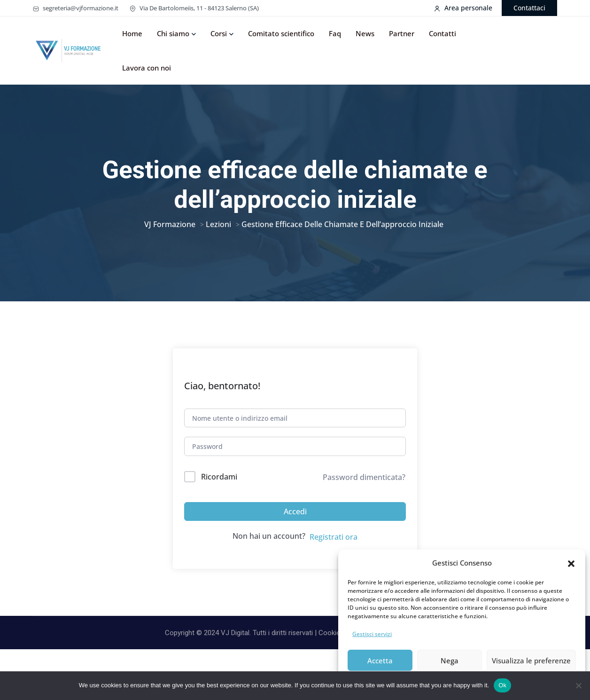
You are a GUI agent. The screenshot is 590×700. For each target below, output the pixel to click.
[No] (578, 685)
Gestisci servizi (372, 634)
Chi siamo (173, 33)
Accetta (380, 661)
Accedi (295, 526)
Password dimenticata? (364, 491)
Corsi (219, 33)
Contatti (442, 33)
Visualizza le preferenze (531, 661)
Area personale (463, 8)
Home (132, 33)
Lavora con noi (147, 68)
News (365, 33)
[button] (571, 563)
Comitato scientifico (281, 33)
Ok (502, 685)
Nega (450, 661)
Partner (402, 33)
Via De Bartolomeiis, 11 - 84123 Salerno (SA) (194, 8)
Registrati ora (334, 551)
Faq (335, 33)
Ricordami (219, 491)
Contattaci (529, 8)
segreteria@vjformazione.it (76, 8)
